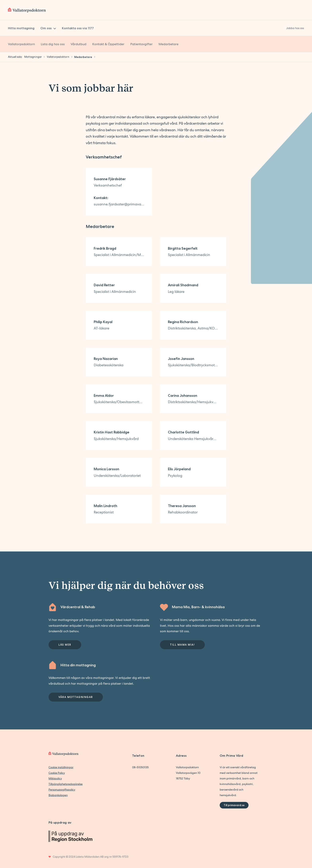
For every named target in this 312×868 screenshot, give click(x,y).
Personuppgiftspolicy (62, 790)
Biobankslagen (58, 795)
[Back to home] (27, 10)
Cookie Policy (57, 773)
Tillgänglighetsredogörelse (66, 784)
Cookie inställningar (61, 767)
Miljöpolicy (55, 778)
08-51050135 (140, 767)
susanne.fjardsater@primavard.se (119, 204)
